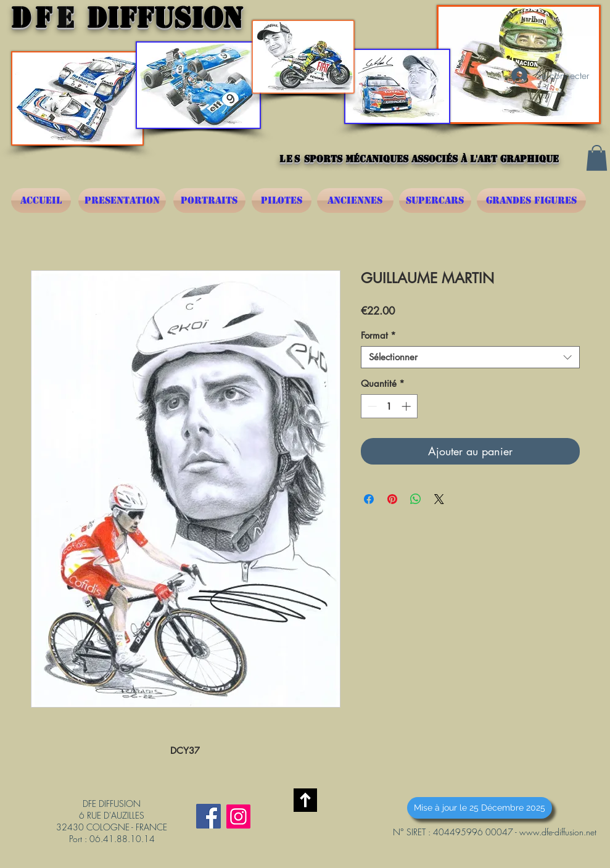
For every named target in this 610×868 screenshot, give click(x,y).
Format (378, 336)
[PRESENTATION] (122, 200)
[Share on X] (439, 499)
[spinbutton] (389, 406)
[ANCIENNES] (355, 200)
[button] (597, 158)
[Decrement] (371, 406)
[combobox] (470, 357)
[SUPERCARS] (435, 200)
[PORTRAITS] (209, 200)
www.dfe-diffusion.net (558, 832)
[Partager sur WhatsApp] (416, 499)
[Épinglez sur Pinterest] (392, 499)
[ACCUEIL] (41, 200)
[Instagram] (238, 816)
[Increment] (407, 406)
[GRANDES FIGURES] (531, 200)
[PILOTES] (282, 200)
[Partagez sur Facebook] (369, 499)
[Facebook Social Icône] (208, 816)
